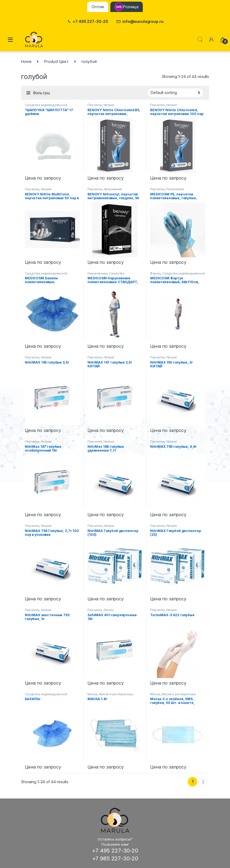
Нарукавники (97, 273)
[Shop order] (175, 93)
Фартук (155, 273)
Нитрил (109, 105)
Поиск (200, 40)
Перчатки (95, 105)
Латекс (109, 610)
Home (26, 61)
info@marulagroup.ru (140, 22)
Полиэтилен (175, 189)
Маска (92, 694)
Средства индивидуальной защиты (107, 275)
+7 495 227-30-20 (88, 22)
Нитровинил (113, 189)
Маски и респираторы (116, 694)
